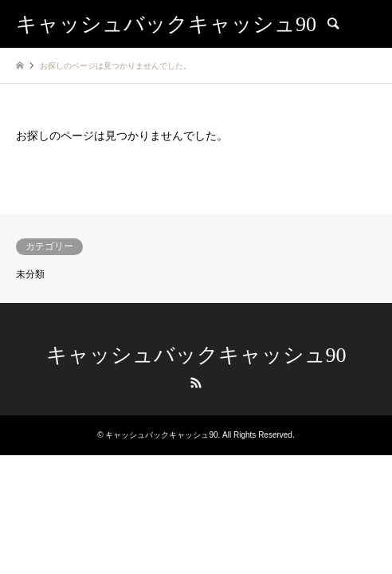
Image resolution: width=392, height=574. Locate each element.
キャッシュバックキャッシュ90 (196, 355)
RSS (196, 383)
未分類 (30, 274)
